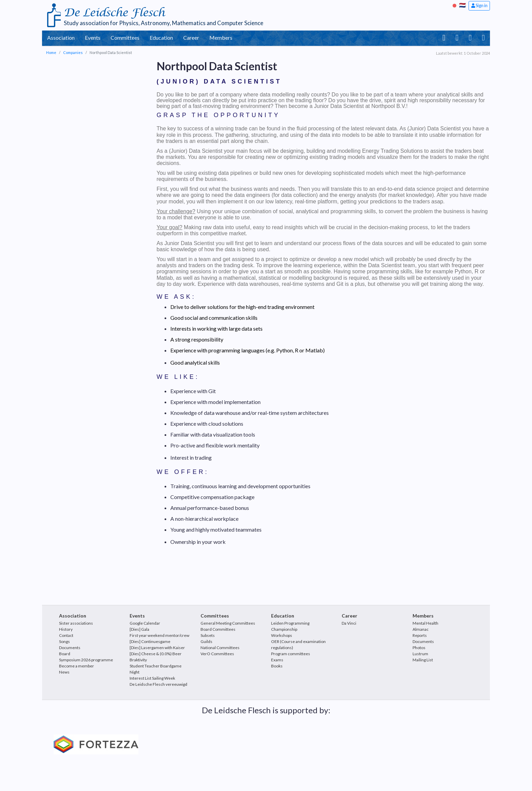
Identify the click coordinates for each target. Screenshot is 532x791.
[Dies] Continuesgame (150, 641)
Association (61, 38)
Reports (420, 635)
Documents (70, 648)
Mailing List (423, 660)
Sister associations (76, 623)
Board (65, 654)
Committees (125, 38)
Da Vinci (349, 623)
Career (191, 38)
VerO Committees (217, 654)
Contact (66, 635)
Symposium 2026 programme (86, 660)
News (64, 672)
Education (161, 38)
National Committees (220, 648)
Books (277, 666)
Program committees (291, 654)
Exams (277, 660)
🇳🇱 (462, 5)
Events (93, 38)
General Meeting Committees (228, 623)
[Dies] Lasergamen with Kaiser (157, 648)
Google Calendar (145, 623)
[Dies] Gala (139, 629)
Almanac (421, 629)
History (66, 629)
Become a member (77, 666)
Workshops (282, 635)
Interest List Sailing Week (152, 678)
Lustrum (420, 654)
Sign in (479, 5)
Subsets (208, 635)
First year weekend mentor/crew (159, 635)
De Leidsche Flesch (114, 13)
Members (221, 38)
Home (51, 52)
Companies (73, 52)
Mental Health (425, 623)
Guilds (206, 641)
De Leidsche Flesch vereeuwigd (158, 684)
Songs (64, 641)
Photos (419, 648)
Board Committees (218, 629)
